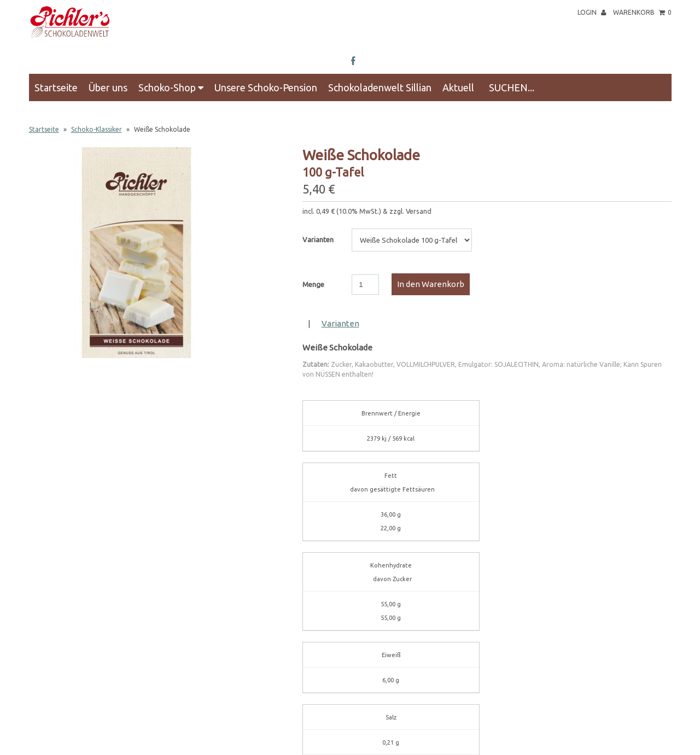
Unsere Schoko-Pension (266, 87)
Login (592, 12)
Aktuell (458, 87)
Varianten (318, 239)
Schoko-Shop (171, 87)
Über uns (108, 87)
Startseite (56, 87)
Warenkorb (642, 12)
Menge (313, 284)
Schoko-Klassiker (97, 129)
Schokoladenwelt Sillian (380, 87)
